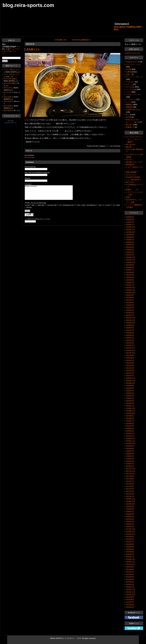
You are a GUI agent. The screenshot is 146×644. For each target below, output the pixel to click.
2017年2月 (130, 494)
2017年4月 (130, 489)
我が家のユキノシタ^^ (134, 162)
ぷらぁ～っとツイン (134, 94)
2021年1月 (130, 376)
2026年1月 (130, 225)
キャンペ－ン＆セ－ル (134, 77)
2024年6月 (130, 272)
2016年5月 (130, 516)
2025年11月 (131, 230)
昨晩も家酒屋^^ (132, 172)
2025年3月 (130, 250)
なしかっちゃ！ (132, 175)
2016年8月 (130, 509)
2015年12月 (131, 529)
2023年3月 (130, 310)
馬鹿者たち (130, 127)
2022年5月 (130, 335)
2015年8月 (130, 539)
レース (129, 102)
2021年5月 (130, 366)
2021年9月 (130, 355)
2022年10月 (131, 323)
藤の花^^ (129, 147)
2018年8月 (130, 449)
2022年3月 (130, 340)
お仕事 (129, 69)
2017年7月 (130, 481)
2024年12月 (131, 257)
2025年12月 (131, 227)
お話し (129, 74)
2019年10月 (131, 413)
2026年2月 (130, 222)
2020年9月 (130, 386)
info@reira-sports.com (132, 53)
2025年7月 (130, 240)
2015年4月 (130, 549)
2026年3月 (130, 220)
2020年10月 (131, 383)
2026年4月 (130, 217)
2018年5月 (130, 456)
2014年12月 (131, 559)
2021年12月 (131, 348)
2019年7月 (130, 421)
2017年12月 (131, 469)
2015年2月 (130, 554)
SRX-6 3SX (7, 88)
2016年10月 (131, 504)
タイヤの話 (130, 87)
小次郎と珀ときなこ (134, 110)
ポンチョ (129, 160)
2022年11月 (131, 320)
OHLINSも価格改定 (81, 40)
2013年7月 (130, 602)
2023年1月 (130, 315)
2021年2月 (130, 373)
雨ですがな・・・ (133, 182)
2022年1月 (130, 345)
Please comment (49, 193)
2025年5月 (130, 245)
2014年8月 (130, 569)
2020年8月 (130, 388)
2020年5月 (130, 396)
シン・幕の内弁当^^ (134, 180)
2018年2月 (130, 464)
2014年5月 (130, 577)
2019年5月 (130, 426)
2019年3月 (130, 431)
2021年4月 (130, 368)
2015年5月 (130, 547)
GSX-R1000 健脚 (9, 79)
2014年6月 (130, 574)
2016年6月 (130, 514)
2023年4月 (130, 308)
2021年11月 (131, 350)
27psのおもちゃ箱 (133, 62)
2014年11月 (131, 562)
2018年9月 (130, 446)
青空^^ (128, 197)
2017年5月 (130, 486)
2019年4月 (130, 428)
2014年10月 (131, 564)
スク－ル (129, 84)
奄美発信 (129, 107)
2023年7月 (130, 300)
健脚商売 (129, 104)
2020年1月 (130, 406)
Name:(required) (30, 167)
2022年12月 (131, 318)
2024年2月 (130, 282)
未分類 (129, 117)
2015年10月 (131, 534)
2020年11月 (131, 381)
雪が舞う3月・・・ (64, 40)
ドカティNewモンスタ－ (12, 70)
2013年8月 (130, 600)
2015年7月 (130, 542)
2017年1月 (130, 496)
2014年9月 (130, 567)
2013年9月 (130, 597)
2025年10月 (131, 232)
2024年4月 (130, 277)
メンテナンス (131, 99)
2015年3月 (130, 552)
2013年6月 (130, 605)
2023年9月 (130, 295)
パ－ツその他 (131, 89)
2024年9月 (130, 265)
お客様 (129, 72)
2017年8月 (130, 479)
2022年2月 (130, 343)
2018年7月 (130, 451)
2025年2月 (130, 252)
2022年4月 (130, 338)
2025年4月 (130, 247)
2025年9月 (130, 235)
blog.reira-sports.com (28, 5)
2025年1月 (130, 255)
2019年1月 (130, 436)
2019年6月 (130, 423)
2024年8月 (130, 267)
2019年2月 (130, 433)
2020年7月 (130, 391)
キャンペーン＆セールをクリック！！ (11, 51)
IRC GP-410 (131, 144)
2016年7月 (130, 511)
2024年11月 (131, 260)
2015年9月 (130, 537)
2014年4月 (130, 579)
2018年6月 (130, 454)
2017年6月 (130, 484)
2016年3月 (130, 522)
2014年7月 (130, 572)
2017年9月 (130, 476)
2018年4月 (130, 459)
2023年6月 (130, 303)
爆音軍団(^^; (131, 165)
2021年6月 (130, 363)
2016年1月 (130, 527)
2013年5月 (130, 607)
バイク (129, 92)
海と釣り (129, 125)
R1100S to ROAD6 (133, 177)
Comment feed (30, 157)
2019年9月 (130, 416)
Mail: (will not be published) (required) (37, 173)
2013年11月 (131, 592)
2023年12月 (131, 287)
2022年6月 (130, 333)
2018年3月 (130, 461)
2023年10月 (131, 293)
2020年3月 (130, 401)
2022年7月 (130, 330)
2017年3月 (130, 491)
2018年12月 (131, 438)
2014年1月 (130, 587)
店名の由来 (7, 97)
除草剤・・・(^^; (132, 190)
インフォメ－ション (134, 64)
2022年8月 (130, 328)
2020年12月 (131, 378)
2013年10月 (131, 595)
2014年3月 (130, 582)
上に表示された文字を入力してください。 (38, 219)
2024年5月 (130, 275)
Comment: (28, 184)
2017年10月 (131, 474)
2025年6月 (130, 242)
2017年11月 (131, 471)
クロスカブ (130, 82)
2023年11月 (131, 290)
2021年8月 (130, 358)
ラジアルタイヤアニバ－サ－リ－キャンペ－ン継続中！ (134, 139)
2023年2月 (130, 313)
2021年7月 (130, 360)
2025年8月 (130, 237)
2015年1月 (130, 557)
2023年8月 (130, 298)
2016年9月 (130, 506)
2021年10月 (131, 353)
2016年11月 (131, 501)
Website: (28, 178)
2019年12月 (131, 408)
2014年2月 (130, 584)
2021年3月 (130, 371)
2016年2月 (130, 524)
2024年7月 (130, 270)
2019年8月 (130, 418)
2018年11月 (131, 441)
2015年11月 (131, 532)
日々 (108, 146)
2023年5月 (130, 305)
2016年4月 (130, 519)
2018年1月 (130, 466)
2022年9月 (130, 325)
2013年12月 (131, 589)
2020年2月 (130, 403)
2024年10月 (131, 262)
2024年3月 (130, 280)
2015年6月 (130, 544)
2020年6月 (130, 393)
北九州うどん (33, 49)
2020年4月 (130, 398)
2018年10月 (131, 444)
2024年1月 (130, 285)
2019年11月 (131, 411)
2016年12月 (131, 499)
